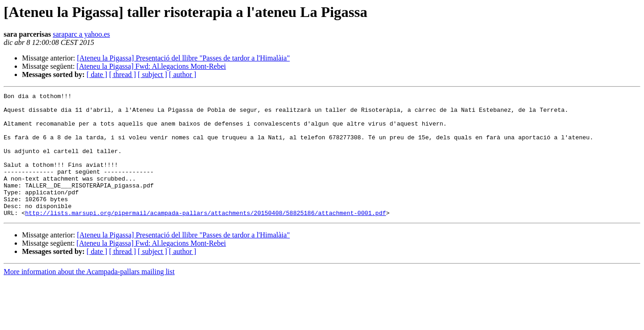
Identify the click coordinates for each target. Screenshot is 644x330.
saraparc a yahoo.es (81, 34)
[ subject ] (153, 74)
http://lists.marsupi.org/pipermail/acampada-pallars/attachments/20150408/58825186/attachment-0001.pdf (206, 237)
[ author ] (183, 74)
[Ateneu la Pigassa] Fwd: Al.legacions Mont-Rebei (151, 66)
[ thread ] (123, 74)
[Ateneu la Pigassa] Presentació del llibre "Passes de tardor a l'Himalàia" (183, 58)
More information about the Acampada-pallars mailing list (89, 296)
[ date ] (97, 74)
